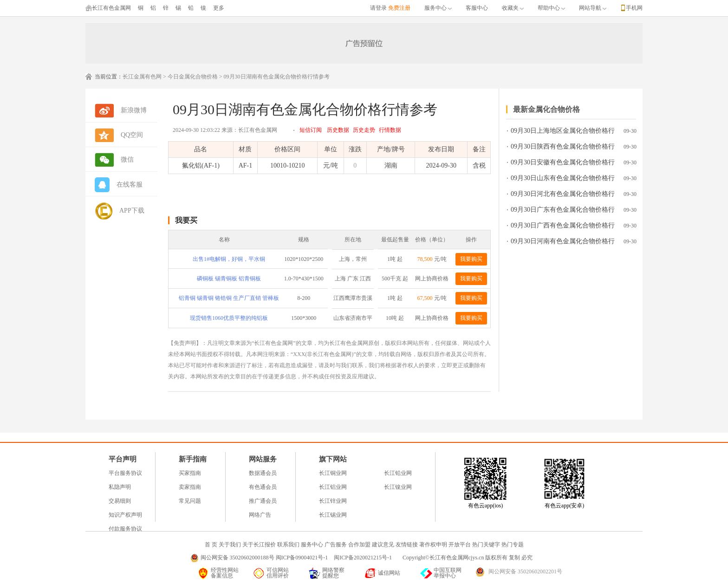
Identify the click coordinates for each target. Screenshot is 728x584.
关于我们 (230, 545)
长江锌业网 (333, 501)
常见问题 (190, 501)
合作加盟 (359, 545)
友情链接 (407, 545)
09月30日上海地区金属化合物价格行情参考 (563, 133)
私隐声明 (120, 487)
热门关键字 (486, 545)
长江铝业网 (333, 487)
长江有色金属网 (108, 8)
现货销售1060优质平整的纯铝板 (229, 318)
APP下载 (132, 211)
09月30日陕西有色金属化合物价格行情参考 (563, 148)
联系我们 (288, 545)
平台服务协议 (125, 473)
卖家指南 (190, 487)
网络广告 (260, 515)
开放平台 (460, 545)
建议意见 (383, 545)
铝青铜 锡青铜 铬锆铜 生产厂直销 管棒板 (229, 298)
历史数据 (338, 130)
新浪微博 (134, 110)
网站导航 (593, 8)
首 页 (211, 545)
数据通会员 (263, 473)
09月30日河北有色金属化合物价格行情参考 (563, 196)
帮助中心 (551, 8)
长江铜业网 (333, 473)
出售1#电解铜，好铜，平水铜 (229, 259)
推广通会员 (263, 501)
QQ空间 (132, 135)
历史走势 (364, 130)
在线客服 (130, 185)
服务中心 (438, 8)
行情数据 (390, 130)
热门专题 (513, 545)
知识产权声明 (125, 515)
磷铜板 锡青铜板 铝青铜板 (229, 279)
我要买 (186, 220)
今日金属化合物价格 (193, 77)
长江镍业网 (398, 487)
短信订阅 (311, 130)
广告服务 (336, 545)
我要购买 (471, 259)
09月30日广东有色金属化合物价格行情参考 (563, 211)
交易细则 (120, 501)
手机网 (634, 8)
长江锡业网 (333, 515)
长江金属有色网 (142, 77)
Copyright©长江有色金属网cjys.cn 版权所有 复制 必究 (468, 558)
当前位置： (109, 77)
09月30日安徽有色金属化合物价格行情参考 (563, 164)
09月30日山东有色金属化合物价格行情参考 (563, 180)
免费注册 (399, 8)
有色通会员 (263, 487)
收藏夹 (513, 8)
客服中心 (477, 8)
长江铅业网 (398, 473)
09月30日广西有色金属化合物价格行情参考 (563, 227)
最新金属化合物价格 (546, 109)
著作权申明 (433, 545)
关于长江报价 (259, 545)
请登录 (378, 8)
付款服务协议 (125, 529)
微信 (127, 159)
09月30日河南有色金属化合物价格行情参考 (563, 243)
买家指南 (190, 473)
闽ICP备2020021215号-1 (364, 558)
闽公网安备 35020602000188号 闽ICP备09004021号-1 (264, 558)
